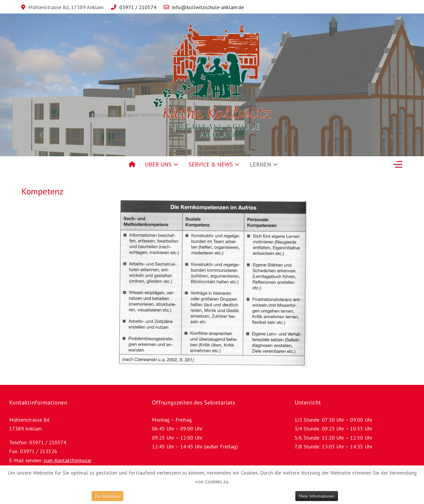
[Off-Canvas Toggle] (398, 164)
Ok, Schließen (107, 496)
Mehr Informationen (317, 496)
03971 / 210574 (138, 7)
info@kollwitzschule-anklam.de (208, 7)
